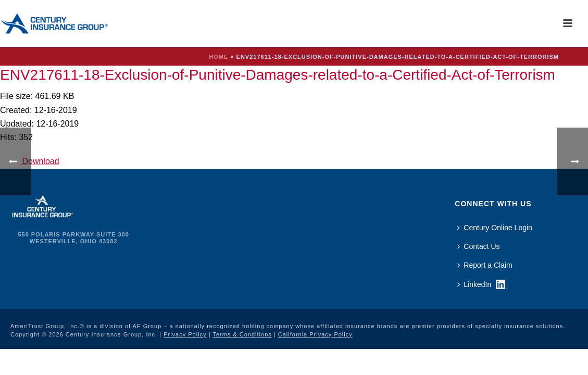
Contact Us (478, 246)
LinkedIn (474, 284)
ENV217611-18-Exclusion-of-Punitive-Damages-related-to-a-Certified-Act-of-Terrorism (278, 75)
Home (218, 57)
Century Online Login (495, 228)
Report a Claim (485, 265)
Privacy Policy (185, 334)
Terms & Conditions (242, 334)
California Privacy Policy (315, 334)
